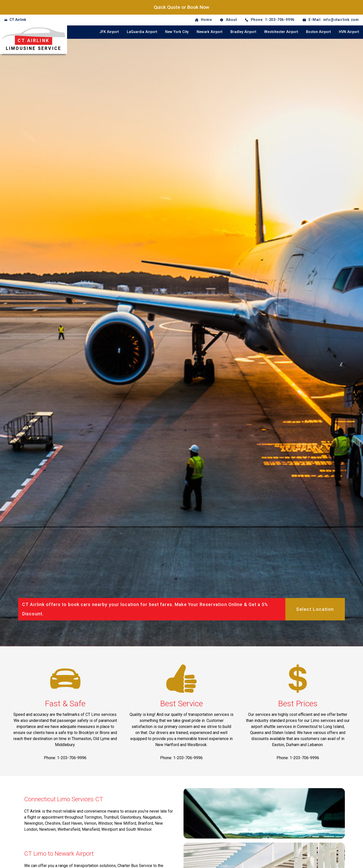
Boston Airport (318, 32)
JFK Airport (109, 32)
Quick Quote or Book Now (181, 7)
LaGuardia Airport (142, 32)
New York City (177, 32)
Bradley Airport (243, 32)
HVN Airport (349, 32)
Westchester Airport (281, 32)
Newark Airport (209, 32)
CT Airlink (18, 20)
